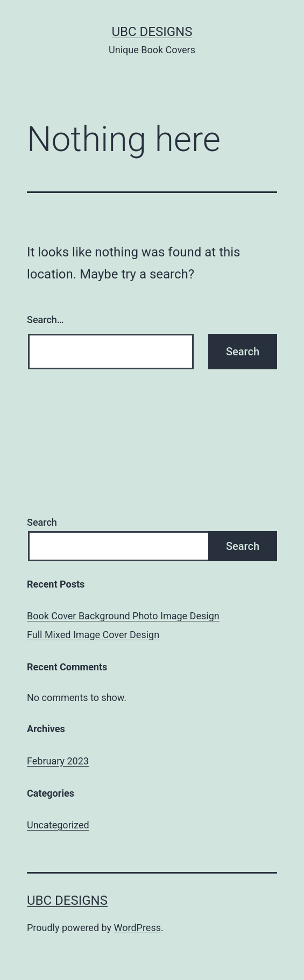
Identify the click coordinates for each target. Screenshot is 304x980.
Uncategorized (58, 825)
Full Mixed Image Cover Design (93, 635)
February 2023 (58, 761)
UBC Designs (152, 32)
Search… (45, 320)
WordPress (137, 928)
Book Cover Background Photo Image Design (123, 616)
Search (42, 522)
